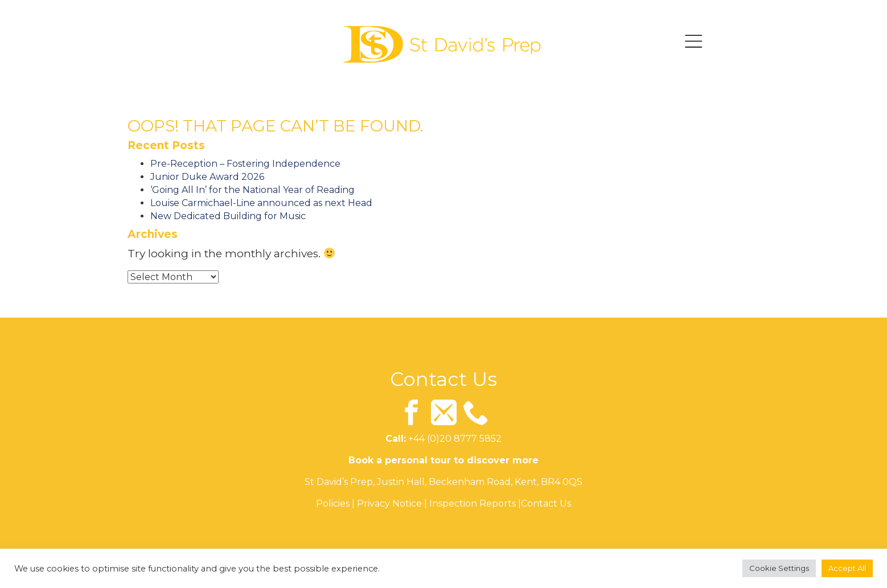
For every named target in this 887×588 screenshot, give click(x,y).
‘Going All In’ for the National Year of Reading (252, 190)
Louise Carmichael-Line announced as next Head (261, 203)
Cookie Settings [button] (779, 568)
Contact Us (546, 504)
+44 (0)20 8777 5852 (455, 439)
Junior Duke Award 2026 (207, 177)
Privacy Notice (389, 504)
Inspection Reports (473, 504)
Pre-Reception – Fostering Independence (245, 164)
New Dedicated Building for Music (228, 216)
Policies (333, 504)
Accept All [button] (847, 568)
